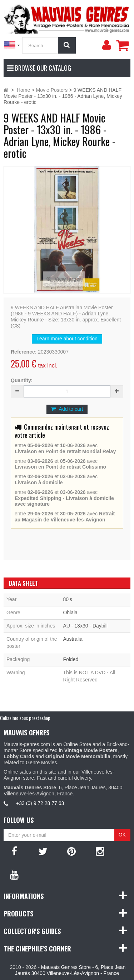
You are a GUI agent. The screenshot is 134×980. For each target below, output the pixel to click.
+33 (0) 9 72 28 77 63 (40, 803)
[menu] (106, 45)
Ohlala (70, 612)
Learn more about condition (67, 339)
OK (122, 835)
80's (67, 599)
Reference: (24, 352)
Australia (73, 639)
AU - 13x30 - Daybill (85, 626)
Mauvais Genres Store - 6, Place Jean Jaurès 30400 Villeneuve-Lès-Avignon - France (70, 970)
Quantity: (22, 380)
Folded (71, 659)
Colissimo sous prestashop (25, 718)
